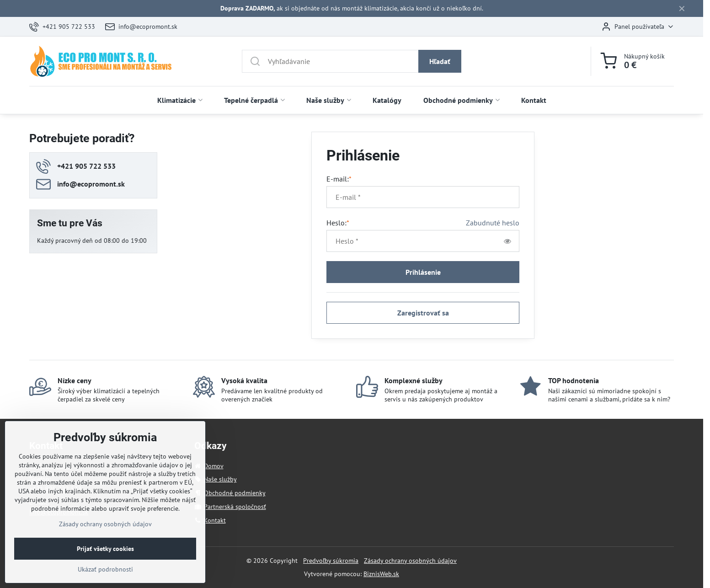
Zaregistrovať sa (423, 313)
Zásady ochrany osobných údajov (410, 561)
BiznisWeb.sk (381, 574)
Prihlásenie (423, 272)
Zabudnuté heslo (493, 223)
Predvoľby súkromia (331, 561)
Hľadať (440, 61)
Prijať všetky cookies (105, 564)
